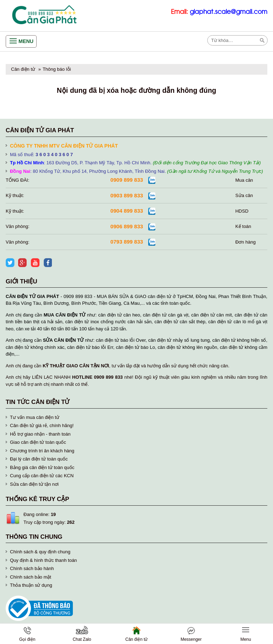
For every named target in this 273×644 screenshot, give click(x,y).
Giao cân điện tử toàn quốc (38, 442)
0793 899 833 (127, 242)
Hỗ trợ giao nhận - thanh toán (40, 434)
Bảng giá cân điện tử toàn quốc (42, 467)
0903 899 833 (127, 195)
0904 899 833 (127, 211)
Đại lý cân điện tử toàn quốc (39, 459)
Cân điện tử (23, 69)
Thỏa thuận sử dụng (31, 585)
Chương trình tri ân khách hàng (42, 451)
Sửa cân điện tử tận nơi (34, 484)
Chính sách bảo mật (31, 577)
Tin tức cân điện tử (38, 402)
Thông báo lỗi (57, 69)
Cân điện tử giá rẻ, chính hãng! (42, 425)
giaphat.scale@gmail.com (229, 12)
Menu (26, 41)
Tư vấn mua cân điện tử (35, 417)
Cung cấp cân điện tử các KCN (42, 476)
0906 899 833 (127, 226)
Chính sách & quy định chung (40, 552)
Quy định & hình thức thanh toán (43, 560)
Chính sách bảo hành (32, 568)
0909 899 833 (127, 180)
